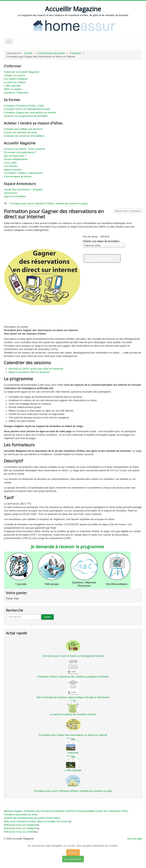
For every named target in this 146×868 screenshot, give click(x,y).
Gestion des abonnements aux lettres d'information (32, 818)
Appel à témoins (13, 170)
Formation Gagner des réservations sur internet (30, 112)
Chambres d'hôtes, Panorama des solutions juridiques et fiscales (73, 677)
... (6, 614)
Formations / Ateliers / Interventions (23, 173)
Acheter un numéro (14, 75)
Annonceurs (10, 193)
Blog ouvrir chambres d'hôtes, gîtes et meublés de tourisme (38, 821)
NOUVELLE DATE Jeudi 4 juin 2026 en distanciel (36, 369)
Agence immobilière (15, 196)
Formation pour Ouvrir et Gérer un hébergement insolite (73, 656)
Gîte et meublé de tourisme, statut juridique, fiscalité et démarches (73, 697)
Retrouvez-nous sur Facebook (21, 825)
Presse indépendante (16, 159)
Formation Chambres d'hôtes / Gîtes (24, 106)
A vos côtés (10, 163)
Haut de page (135, 839)
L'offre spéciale (12, 86)
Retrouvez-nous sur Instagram (22, 828)
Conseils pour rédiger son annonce (23, 129)
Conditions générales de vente (21, 814)
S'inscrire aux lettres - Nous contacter (25, 149)
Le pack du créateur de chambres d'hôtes (73, 714)
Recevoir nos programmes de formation (26, 116)
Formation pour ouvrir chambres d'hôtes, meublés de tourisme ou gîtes (49, 203)
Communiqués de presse (18, 176)
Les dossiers (11, 166)
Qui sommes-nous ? (15, 156)
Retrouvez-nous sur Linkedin (21, 832)
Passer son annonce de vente (20, 132)
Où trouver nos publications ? (20, 152)
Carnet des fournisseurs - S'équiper (23, 189)
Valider (48, 617)
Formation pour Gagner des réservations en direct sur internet (73, 735)
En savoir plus (73, 859)
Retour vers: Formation (128, 211)
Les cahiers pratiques (16, 79)
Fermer (73, 852)
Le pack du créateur (15, 82)
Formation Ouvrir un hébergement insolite (27, 109)
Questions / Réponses (16, 93)
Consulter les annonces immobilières (24, 136)
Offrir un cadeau (13, 89)
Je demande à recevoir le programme (67, 546)
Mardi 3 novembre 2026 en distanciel (29, 372)
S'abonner (73, 753)
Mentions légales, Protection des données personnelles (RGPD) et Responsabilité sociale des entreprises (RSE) (66, 811)
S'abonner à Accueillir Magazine (22, 72)
